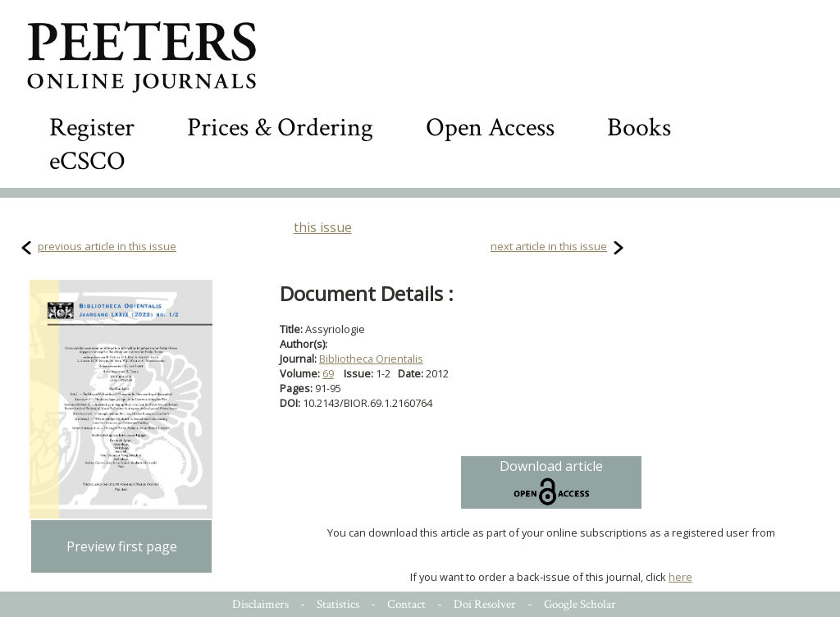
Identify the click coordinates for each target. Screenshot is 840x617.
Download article (551, 482)
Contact (406, 604)
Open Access (490, 128)
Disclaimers (260, 604)
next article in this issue (549, 246)
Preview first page (122, 546)
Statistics (338, 604)
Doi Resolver (485, 604)
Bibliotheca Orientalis (371, 359)
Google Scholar (580, 604)
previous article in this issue (107, 246)
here (680, 577)
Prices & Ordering (280, 128)
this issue (323, 227)
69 (328, 373)
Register (92, 128)
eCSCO (87, 161)
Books (639, 128)
